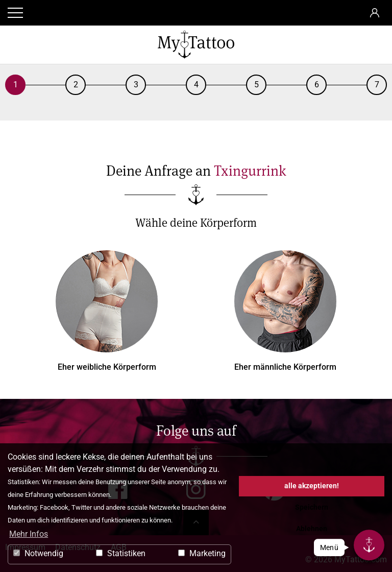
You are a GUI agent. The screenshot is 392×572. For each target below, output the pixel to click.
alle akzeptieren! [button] (312, 486)
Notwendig (38, 553)
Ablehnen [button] (312, 529)
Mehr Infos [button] (29, 534)
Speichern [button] (312, 507)
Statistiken (121, 553)
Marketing (202, 553)
